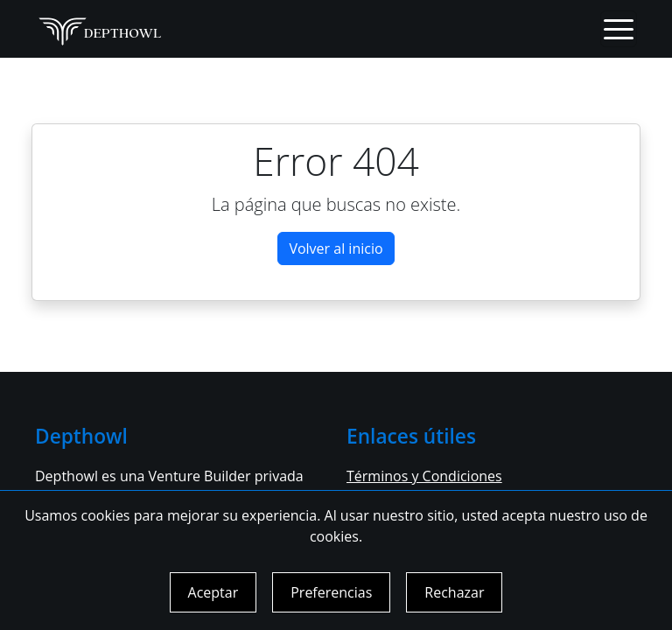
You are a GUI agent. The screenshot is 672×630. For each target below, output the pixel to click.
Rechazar (454, 592)
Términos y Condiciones (424, 476)
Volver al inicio (336, 248)
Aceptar (213, 592)
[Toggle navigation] (619, 29)
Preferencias (331, 592)
